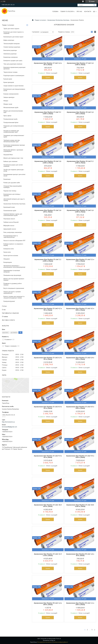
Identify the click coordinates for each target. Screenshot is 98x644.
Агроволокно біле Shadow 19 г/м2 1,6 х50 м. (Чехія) (80, 113)
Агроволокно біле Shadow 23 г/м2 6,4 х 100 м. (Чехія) (80, 358)
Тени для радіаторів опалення (13, 64)
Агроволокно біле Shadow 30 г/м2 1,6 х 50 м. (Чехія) (80, 555)
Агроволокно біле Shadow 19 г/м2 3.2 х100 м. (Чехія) (80, 162)
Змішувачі (7, 259)
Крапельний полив (9, 207)
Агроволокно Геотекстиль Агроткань (14, 204)
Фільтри (6, 101)
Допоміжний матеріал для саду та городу (14, 200)
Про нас (79, 11)
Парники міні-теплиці (10, 191)
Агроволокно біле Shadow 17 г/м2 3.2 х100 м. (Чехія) (48, 113)
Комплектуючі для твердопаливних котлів (14, 90)
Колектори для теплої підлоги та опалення (13, 33)
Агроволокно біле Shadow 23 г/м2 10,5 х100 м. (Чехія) (80, 506)
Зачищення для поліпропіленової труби (14, 136)
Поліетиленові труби (10, 211)
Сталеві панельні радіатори (12, 47)
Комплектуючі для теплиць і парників (12, 195)
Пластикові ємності (9, 219)
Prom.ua (58, 638)
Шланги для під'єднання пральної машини (14, 279)
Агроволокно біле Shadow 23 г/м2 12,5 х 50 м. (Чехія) (48, 555)
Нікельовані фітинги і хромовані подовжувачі (13, 151)
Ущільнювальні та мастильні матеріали (12, 271)
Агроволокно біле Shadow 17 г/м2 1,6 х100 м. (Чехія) (80, 64)
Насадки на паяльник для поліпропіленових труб (11, 131)
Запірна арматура (9, 97)
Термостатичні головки (10, 72)
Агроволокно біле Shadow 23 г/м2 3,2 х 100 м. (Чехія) (80, 260)
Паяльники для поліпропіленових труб (14, 127)
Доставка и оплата (8, 320)
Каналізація (7, 179)
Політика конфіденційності (60, 642)
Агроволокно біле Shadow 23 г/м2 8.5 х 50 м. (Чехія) (48, 407)
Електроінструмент (9, 301)
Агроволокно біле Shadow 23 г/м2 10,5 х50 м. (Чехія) (48, 506)
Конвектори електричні (11, 57)
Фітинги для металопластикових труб (13, 112)
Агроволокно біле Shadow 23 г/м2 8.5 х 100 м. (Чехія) (80, 407)
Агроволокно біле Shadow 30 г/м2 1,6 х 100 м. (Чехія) (48, 604)
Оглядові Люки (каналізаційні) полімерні (13, 187)
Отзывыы (5, 316)
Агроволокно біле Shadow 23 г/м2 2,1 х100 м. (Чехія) (48, 260)
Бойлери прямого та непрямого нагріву (13, 245)
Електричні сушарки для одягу (13, 61)
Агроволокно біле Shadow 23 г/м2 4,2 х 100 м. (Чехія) (80, 309)
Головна (55, 11)
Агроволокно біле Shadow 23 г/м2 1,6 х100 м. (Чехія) (80, 211)
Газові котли (7, 252)
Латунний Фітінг (8, 155)
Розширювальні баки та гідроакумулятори (11, 236)
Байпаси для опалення (10, 161)
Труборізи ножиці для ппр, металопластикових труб (12, 141)
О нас (4, 310)
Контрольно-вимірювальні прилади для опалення (14, 146)
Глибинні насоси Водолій (11, 222)
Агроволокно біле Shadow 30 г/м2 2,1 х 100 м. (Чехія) (80, 604)
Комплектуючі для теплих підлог (13, 37)
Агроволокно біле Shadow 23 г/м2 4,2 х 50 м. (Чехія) (48, 309)
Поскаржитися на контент (45, 642)
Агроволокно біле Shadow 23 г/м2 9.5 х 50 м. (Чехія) (48, 457)
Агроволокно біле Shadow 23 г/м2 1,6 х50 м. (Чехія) (48, 211)
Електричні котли (9, 249)
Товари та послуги (67, 11)
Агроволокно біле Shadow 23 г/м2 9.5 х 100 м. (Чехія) (80, 457)
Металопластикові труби (11, 107)
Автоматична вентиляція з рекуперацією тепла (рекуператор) (14, 266)
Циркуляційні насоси (10, 229)
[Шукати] (94, 5)
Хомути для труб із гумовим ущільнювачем (12, 292)
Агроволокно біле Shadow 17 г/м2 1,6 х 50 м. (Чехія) (48, 64)
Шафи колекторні (9, 40)
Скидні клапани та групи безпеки (13, 86)
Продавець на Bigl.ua (49, 640)
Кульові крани (8, 79)
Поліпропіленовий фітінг (11, 122)
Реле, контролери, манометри (13, 232)
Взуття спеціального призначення (14, 288)
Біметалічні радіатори (10, 50)
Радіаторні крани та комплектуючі (14, 76)
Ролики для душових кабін (12, 183)
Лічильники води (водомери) (12, 275)
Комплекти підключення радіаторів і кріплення (15, 68)
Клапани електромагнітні (11, 94)
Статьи (4, 306)
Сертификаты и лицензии (10, 313)
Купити (48, 78)
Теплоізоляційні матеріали (12, 44)
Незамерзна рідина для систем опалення (13, 165)
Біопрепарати (8, 262)
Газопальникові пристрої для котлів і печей (15, 175)
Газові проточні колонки (11, 255)
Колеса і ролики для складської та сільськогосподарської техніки (14, 297)
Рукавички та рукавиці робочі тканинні (13, 284)
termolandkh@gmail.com (9, 427)
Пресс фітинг (7, 116)
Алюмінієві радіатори (10, 54)
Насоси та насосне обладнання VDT (14, 241)
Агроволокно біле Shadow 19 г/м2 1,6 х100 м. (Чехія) (48, 162)
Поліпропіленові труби (10, 119)
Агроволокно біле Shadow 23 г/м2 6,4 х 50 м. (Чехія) (48, 358)
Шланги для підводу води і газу (13, 158)
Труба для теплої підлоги (11, 29)
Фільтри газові (8, 104)
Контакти (88, 11)
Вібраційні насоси (9, 226)
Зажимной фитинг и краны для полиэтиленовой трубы (13, 215)
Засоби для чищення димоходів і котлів (14, 170)
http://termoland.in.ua (8, 422)
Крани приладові (9, 82)
